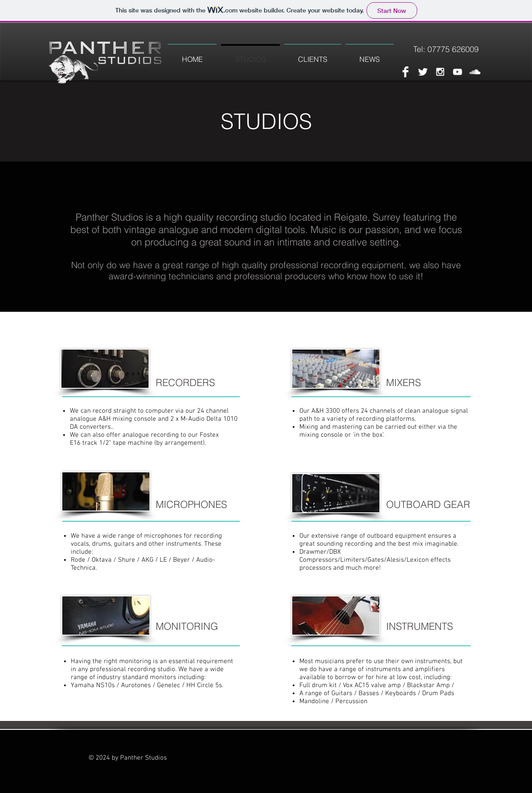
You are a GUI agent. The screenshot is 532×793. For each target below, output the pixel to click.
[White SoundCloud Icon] (475, 72)
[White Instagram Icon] (440, 72)
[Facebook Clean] (405, 72)
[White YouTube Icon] (457, 72)
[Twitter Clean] (423, 72)
